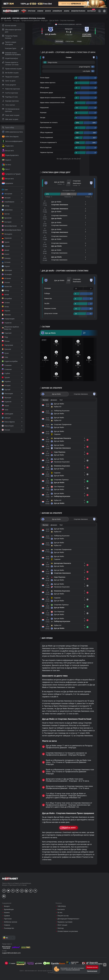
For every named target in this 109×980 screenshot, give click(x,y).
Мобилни (75, 11)
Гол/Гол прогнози (10, 93)
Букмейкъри (57, 11)
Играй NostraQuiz (10, 58)
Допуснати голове (51, 313)
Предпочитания (92, 971)
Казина (67, 11)
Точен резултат (9, 85)
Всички (45, 400)
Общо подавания (46, 132)
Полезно (82, 11)
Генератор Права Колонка (10, 37)
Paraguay (16, 20)
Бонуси (48, 11)
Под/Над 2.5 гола (10, 97)
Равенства (48, 298)
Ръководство (9, 928)
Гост (61, 400)
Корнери (43, 112)
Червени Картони (46, 152)
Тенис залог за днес (11, 115)
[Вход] (104, 11)
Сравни (7, 916)
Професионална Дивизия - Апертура (34, 20)
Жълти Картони (46, 127)
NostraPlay (91, 11)
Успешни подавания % (48, 142)
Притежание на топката (49, 122)
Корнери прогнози (10, 101)
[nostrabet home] (10, 879)
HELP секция (62, 925)
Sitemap (61, 928)
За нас (60, 912)
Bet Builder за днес (10, 73)
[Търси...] (99, 11)
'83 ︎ (93, 71)
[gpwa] (21, 963)
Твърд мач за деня (10, 77)
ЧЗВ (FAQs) (62, 906)
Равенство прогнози (11, 89)
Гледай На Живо (69, 828)
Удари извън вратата (48, 83)
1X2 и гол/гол (8, 105)
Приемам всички (92, 967)
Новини (40, 11)
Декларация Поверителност (68, 919)
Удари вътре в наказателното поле (53, 97)
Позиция (48, 288)
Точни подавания (46, 137)
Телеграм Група (13, 49)
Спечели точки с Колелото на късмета (11, 54)
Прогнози (32, 11)
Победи (47, 293)
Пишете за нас (63, 916)
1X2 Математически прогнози (11, 110)
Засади (43, 117)
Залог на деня (9, 81)
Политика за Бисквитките (73, 970)
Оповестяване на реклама (68, 931)
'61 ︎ (93, 67)
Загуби (47, 303)
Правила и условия (65, 922)
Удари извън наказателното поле (52, 102)
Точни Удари (45, 78)
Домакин (54, 400)
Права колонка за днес (12, 69)
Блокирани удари (46, 93)
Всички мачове (9, 26)
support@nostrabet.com (11, 953)
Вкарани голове (50, 308)
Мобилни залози (11, 922)
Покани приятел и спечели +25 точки (10, 63)
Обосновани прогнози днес (12, 31)
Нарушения (44, 107)
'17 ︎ (45, 62)
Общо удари (45, 88)
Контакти (61, 909)
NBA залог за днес (10, 119)
